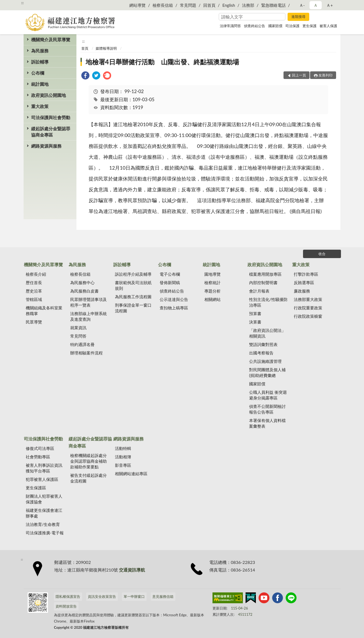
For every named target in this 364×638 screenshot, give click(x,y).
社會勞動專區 (38, 457)
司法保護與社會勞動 (51, 117)
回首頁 (209, 5)
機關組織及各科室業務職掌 (44, 311)
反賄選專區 (304, 283)
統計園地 (40, 84)
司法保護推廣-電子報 (45, 533)
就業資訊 (78, 328)
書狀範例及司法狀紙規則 (133, 285)
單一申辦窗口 (134, 596)
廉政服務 (302, 291)
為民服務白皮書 (84, 291)
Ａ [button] (316, 5)
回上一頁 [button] (299, 75)
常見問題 (188, 5)
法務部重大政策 (308, 299)
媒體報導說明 (106, 48)
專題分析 (212, 291)
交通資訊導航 (132, 570)
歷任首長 (34, 283)
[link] (85, 76)
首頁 (85, 48)
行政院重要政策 (308, 308)
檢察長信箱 (163, 5)
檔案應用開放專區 (265, 274)
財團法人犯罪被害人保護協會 (44, 499)
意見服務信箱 (163, 596)
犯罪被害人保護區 (42, 479)
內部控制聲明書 (263, 283)
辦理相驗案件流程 (86, 353)
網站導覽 (137, 5)
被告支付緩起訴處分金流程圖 (88, 478)
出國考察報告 (261, 353)
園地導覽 (212, 274)
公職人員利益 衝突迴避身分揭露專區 (268, 395)
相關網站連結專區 (131, 474)
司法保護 (292, 26)
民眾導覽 (34, 322)
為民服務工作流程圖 (133, 297)
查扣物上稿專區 (174, 308)
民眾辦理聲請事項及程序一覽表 (88, 302)
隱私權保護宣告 (68, 596)
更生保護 (310, 26)
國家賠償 (275, 26)
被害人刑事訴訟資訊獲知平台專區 (44, 468)
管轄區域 (34, 299)
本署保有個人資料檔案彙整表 (267, 423)
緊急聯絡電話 (273, 5)
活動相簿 (123, 457)
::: (22, 3)
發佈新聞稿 (170, 283)
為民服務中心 (82, 283)
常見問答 (78, 336)
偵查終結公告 (255, 26)
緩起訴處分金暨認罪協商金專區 (51, 132)
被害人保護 (328, 26)
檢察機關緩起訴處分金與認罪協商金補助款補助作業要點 (88, 461)
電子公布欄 (170, 274)
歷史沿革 (34, 291)
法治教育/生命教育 (43, 524)
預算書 (255, 313)
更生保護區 (36, 488)
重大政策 (40, 106)
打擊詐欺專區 (306, 274)
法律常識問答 (230, 26)
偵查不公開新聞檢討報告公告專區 (267, 409)
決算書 (255, 322)
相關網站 (212, 299)
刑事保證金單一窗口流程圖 (133, 308)
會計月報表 (259, 291)
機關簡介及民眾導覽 (51, 39)
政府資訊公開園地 (49, 95)
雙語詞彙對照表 (263, 344)
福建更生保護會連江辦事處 (44, 513)
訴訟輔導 (40, 62)
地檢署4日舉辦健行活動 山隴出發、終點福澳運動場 (162, 62)
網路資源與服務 (46, 146)
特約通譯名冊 (82, 344)
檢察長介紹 (36, 274)
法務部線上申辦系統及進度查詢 (88, 316)
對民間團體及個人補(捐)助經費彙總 (267, 372)
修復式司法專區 (40, 448)
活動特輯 (123, 448)
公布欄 (38, 73)
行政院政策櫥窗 (308, 316)
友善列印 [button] (326, 75)
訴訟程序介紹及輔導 (133, 274)
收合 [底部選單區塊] (322, 254)
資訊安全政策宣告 (102, 596)
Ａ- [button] (302, 5)
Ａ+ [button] (330, 5)
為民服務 (40, 51)
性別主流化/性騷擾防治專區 (268, 302)
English (229, 5)
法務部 (248, 5)
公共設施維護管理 (265, 361)
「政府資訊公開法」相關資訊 (267, 333)
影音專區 (123, 465)
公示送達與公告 (174, 299)
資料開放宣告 (66, 606)
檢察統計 (212, 283)
